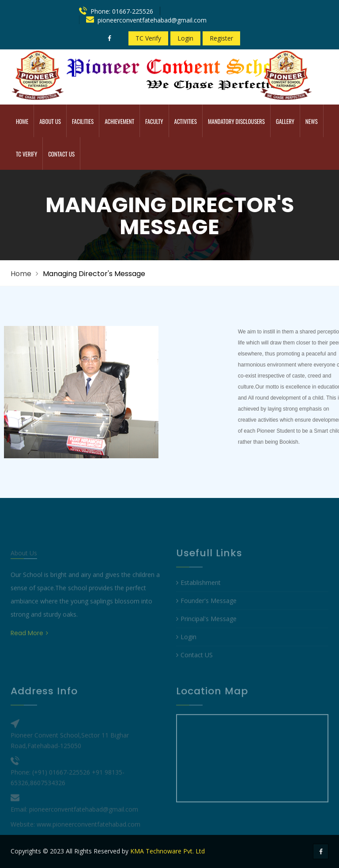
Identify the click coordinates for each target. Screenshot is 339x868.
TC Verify (148, 38)
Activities (186, 121)
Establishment (198, 593)
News (312, 121)
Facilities (83, 121)
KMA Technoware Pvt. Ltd (168, 851)
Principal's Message (206, 629)
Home (22, 121)
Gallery (285, 121)
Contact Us (61, 154)
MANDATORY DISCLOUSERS (236, 121)
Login (185, 38)
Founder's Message (206, 611)
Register (221, 38)
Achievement (119, 121)
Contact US (194, 665)
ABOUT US (50, 121)
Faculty (154, 121)
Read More (29, 643)
